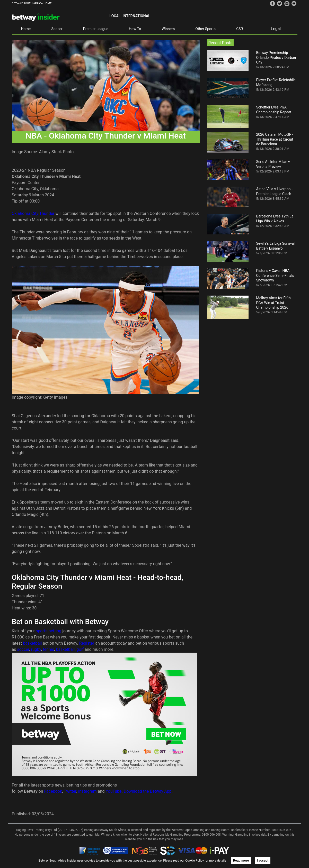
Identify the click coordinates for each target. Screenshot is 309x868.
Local (115, 16)
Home (26, 29)
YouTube (113, 791)
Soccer (57, 29)
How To (135, 29)
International (136, 16)
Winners (168, 29)
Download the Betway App (148, 791)
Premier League (96, 29)
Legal (276, 29)
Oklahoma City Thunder (33, 213)
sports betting (48, 631)
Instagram (87, 791)
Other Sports (205, 29)
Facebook (53, 791)
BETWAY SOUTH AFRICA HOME (32, 3)
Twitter (70, 791)
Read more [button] (241, 861)
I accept (263, 861)
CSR (240, 29)
